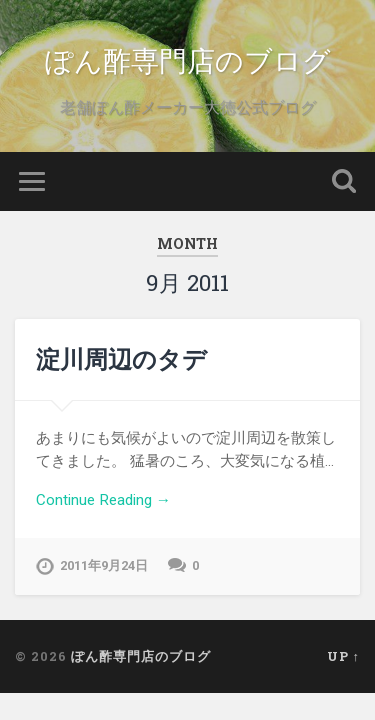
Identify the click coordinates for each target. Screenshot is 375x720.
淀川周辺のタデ (121, 359)
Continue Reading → (103, 500)
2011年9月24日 (104, 565)
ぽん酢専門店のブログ (188, 59)
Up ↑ (343, 656)
